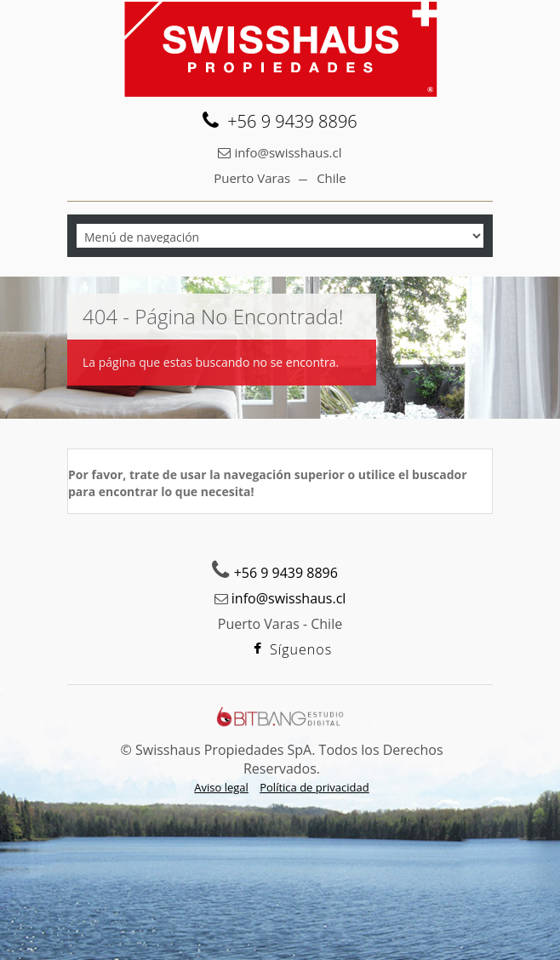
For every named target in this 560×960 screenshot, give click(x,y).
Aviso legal (221, 787)
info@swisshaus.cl (288, 152)
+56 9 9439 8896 (292, 122)
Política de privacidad (314, 787)
